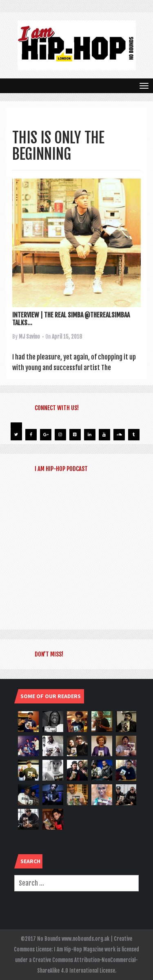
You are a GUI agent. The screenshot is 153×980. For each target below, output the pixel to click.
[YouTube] (104, 435)
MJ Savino (29, 337)
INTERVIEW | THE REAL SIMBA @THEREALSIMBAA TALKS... (71, 319)
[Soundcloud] (119, 435)
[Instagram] (60, 435)
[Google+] (46, 435)
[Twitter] (16, 435)
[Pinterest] (75, 435)
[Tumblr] (134, 435)
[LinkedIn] (90, 435)
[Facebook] (31, 435)
